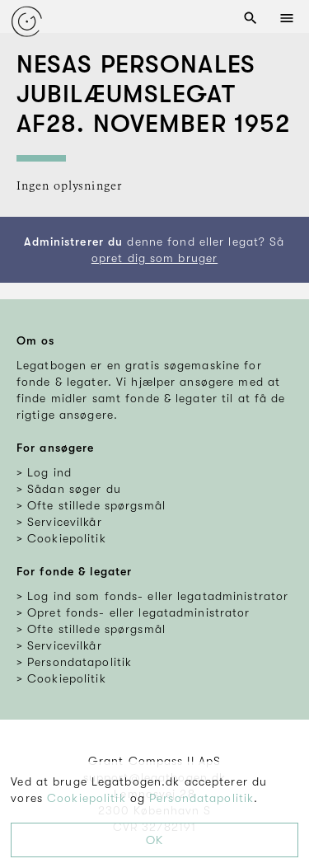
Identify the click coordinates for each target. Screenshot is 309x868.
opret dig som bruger (154, 258)
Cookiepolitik (87, 798)
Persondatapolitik (201, 798)
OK (154, 840)
